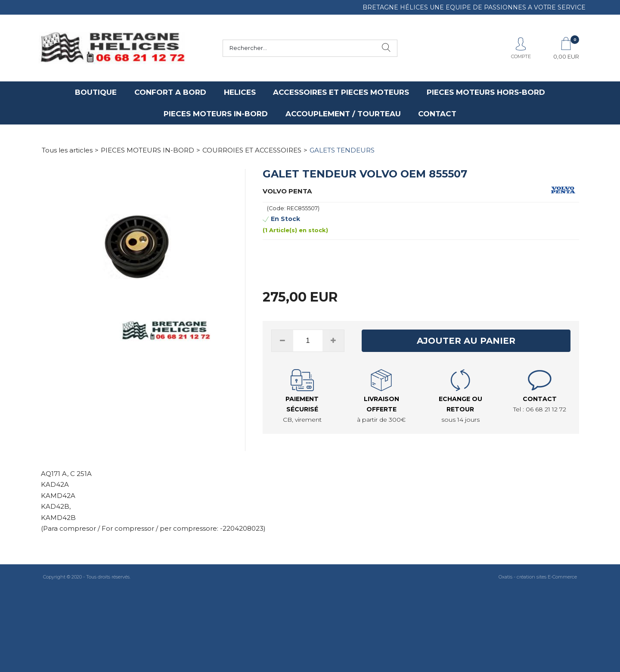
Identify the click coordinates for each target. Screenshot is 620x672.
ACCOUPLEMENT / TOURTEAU (343, 114)
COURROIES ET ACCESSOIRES (252, 150)
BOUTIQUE (96, 92)
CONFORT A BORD (170, 92)
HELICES (240, 92)
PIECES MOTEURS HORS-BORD (486, 92)
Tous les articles (67, 150)
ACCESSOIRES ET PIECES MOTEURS (341, 92)
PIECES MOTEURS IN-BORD (216, 114)
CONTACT (437, 114)
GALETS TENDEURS (342, 150)
